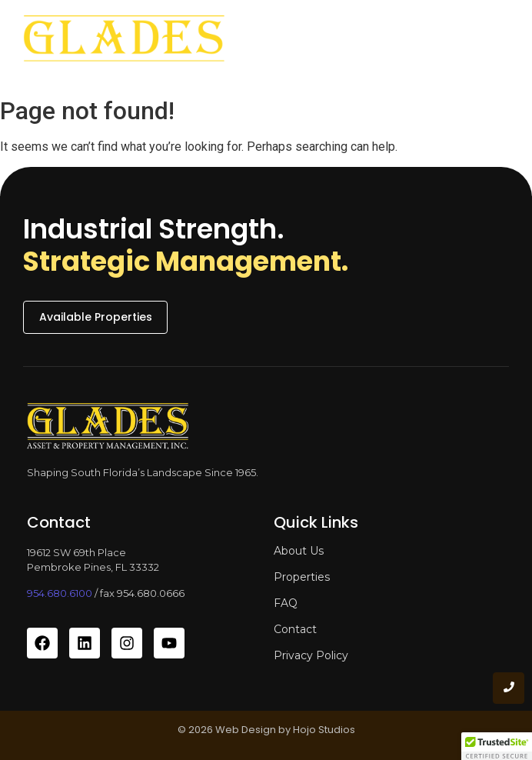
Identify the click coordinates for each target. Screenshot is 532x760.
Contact (295, 629)
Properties (302, 577)
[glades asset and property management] (124, 44)
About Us (299, 551)
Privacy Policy (311, 655)
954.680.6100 (60, 593)
